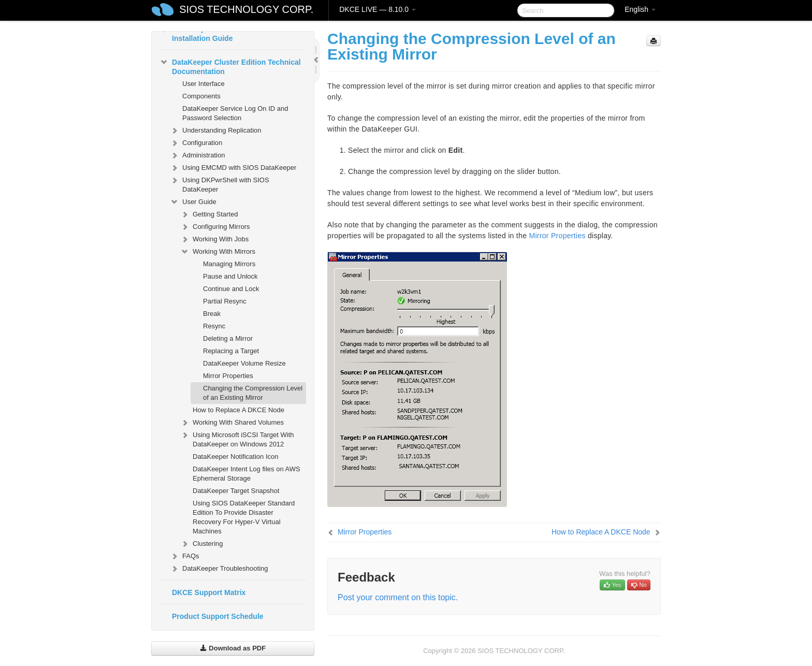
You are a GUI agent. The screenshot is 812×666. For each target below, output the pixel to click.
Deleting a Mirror (228, 338)
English (640, 9)
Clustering (202, 544)
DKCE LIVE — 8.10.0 (378, 9)
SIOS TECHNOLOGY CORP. (246, 9)
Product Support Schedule (218, 616)
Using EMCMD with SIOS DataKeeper (233, 168)
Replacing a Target (231, 351)
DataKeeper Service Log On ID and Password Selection (235, 113)
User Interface (204, 84)
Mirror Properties (228, 376)
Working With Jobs (214, 239)
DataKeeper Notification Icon (235, 457)
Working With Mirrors (218, 252)
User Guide (193, 202)
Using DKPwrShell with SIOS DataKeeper (220, 184)
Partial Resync (225, 301)
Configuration (196, 143)
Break (212, 314)
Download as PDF (233, 648)
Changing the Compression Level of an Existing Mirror (253, 393)
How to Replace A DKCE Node (238, 410)
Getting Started (209, 214)
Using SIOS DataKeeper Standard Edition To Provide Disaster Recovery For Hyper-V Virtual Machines (244, 517)
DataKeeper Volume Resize (244, 363)
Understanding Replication (215, 131)
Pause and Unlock (230, 276)
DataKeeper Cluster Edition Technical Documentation (230, 66)
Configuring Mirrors (215, 227)
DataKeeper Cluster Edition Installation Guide (213, 33)
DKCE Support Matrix (209, 592)
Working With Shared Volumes (232, 423)
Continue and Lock (231, 289)
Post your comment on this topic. (398, 597)
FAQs (185, 556)
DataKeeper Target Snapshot (236, 491)
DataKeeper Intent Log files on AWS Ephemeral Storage (247, 474)
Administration (197, 155)
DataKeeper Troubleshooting (219, 569)
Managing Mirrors (229, 264)
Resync (214, 326)
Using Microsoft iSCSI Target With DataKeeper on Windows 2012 (237, 438)
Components (201, 96)
